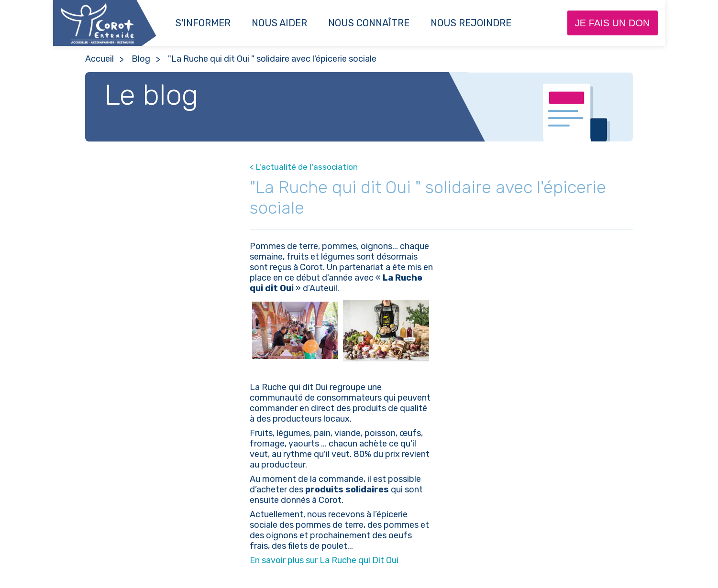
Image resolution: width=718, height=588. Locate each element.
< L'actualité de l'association (304, 167)
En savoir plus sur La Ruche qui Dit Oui (324, 560)
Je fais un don (613, 23)
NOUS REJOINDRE (471, 23)
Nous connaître (369, 23)
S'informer (203, 23)
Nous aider (279, 23)
